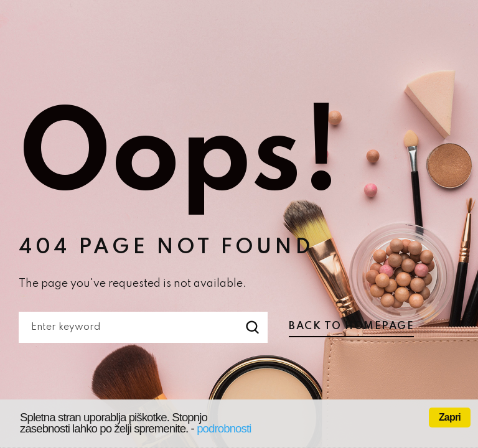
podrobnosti (224, 428)
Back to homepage (351, 326)
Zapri (450, 417)
